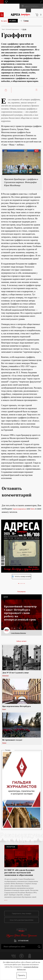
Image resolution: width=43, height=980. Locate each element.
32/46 (24, 29)
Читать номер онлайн (21, 577)
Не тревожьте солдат (12, 740)
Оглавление (21, 941)
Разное (13, 21)
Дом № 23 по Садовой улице (16, 673)
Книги (4, 709)
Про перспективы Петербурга (17, 706)
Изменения (5, 676)
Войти (33, 509)
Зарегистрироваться (19, 509)
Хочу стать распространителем (21, 920)
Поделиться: (6, 90)
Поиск (2, 2)
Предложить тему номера (22, 914)
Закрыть (39, 947)
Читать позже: (37, 90)
